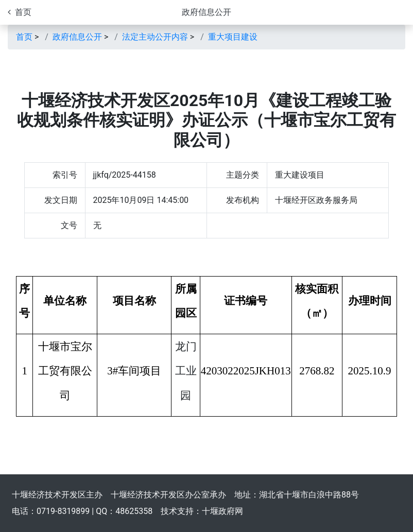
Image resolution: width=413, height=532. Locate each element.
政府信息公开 (206, 12)
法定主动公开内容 (155, 37)
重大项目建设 (233, 37)
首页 (24, 37)
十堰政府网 (222, 511)
